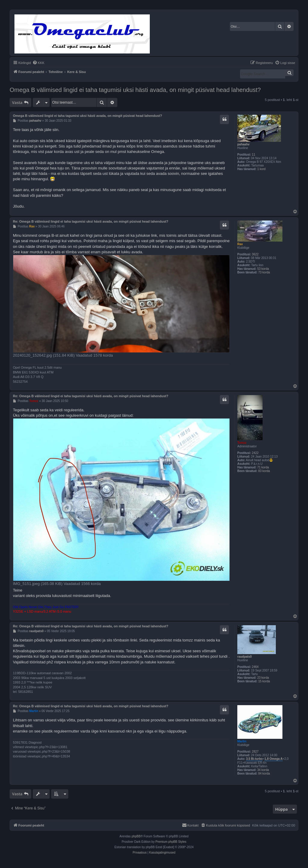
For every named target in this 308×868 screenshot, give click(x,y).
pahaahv (243, 144)
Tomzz (242, 443)
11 (253, 155)
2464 (255, 667)
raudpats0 (245, 657)
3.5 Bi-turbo (254, 759)
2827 (255, 752)
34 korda (263, 770)
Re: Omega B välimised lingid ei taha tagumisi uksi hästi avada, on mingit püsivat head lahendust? (91, 221)
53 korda (263, 269)
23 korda (263, 678)
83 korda (264, 471)
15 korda (264, 681)
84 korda (264, 774)
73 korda (264, 272)
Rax (240, 244)
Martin (242, 741)
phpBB (136, 836)
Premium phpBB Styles (171, 842)
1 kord (261, 169)
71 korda (263, 467)
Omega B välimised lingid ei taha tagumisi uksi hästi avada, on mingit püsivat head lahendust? (135, 90)
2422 (255, 453)
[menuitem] (38, 63)
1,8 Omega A (273, 759)
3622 (255, 254)
